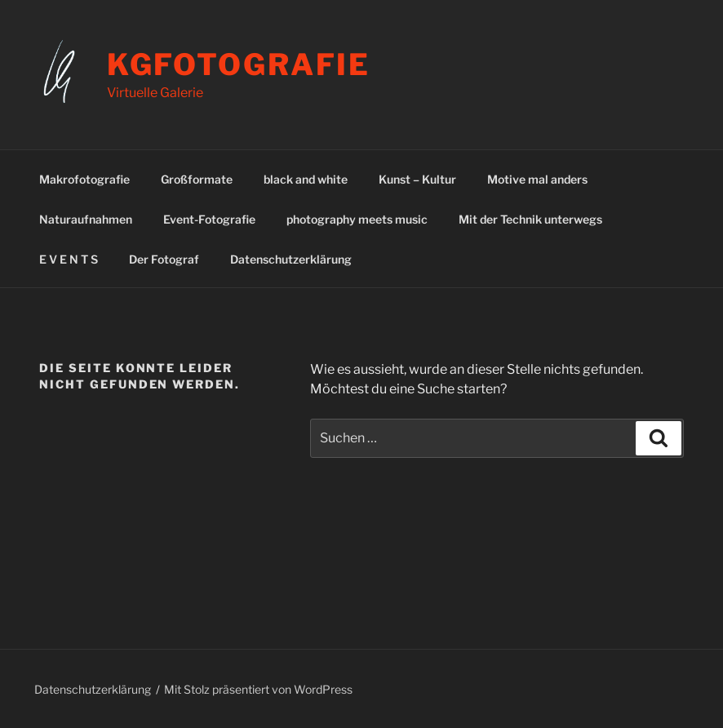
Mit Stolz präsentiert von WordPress (258, 689)
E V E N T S (69, 259)
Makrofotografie (84, 179)
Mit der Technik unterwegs (530, 219)
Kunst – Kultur (417, 179)
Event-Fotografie (209, 219)
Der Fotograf (164, 259)
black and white (306, 179)
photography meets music (357, 219)
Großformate (197, 179)
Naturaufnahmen (86, 219)
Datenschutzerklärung (291, 259)
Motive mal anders (537, 179)
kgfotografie (239, 64)
